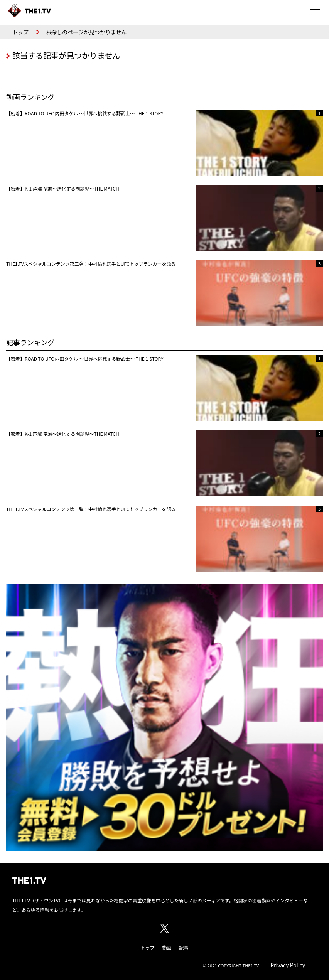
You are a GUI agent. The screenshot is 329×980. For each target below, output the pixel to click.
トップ (20, 32)
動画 (167, 947)
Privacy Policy (288, 965)
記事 (184, 947)
